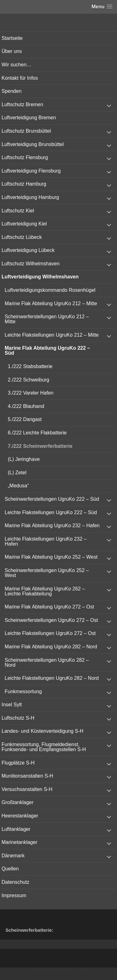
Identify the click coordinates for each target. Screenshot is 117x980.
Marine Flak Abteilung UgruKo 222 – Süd (47, 350)
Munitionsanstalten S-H (27, 776)
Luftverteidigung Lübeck (28, 250)
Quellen (10, 869)
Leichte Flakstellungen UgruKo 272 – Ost (50, 633)
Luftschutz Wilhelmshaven (31, 264)
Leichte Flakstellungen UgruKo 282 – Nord (52, 678)
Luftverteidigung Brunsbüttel (33, 144)
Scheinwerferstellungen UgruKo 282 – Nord (47, 663)
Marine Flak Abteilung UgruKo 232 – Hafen (52, 526)
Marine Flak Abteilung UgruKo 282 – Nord (51, 647)
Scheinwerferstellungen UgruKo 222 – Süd (52, 499)
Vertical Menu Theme (71, 974)
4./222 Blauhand (26, 406)
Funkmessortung (23, 691)
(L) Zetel (17, 473)
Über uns (12, 51)
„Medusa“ (18, 486)
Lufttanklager (16, 829)
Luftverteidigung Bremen (29, 118)
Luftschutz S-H (18, 718)
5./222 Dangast (25, 419)
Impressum (14, 895)
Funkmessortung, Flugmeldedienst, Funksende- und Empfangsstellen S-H (44, 747)
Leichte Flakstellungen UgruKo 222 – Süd (51, 512)
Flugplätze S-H (18, 763)
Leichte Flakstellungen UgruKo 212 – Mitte (52, 335)
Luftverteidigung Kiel (24, 224)
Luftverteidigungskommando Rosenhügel (50, 290)
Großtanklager (17, 802)
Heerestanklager (20, 816)
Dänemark (13, 856)
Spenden (12, 91)
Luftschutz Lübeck (22, 237)
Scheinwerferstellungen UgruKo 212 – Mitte (47, 319)
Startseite (12, 38)
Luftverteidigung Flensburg (31, 171)
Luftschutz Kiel (18, 211)
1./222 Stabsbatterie (30, 366)
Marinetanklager (19, 842)
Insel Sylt (12, 705)
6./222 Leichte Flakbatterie (37, 433)
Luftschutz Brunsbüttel (26, 131)
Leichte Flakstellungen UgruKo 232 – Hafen (46, 541)
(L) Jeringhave (24, 459)
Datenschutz (15, 882)
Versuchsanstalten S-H (27, 789)
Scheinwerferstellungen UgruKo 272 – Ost (51, 620)
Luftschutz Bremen (22, 104)
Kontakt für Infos (20, 78)
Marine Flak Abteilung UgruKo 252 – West (51, 557)
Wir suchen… (17, 65)
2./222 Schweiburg (29, 380)
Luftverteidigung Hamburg (30, 197)
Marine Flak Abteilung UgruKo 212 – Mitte (51, 303)
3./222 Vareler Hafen (31, 393)
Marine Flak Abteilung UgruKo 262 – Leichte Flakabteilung (45, 591)
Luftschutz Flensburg (25, 157)
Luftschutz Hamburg (24, 184)
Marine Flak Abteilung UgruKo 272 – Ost (49, 607)
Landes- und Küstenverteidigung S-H (42, 731)
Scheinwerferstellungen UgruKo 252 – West (47, 573)
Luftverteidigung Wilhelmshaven (40, 277)
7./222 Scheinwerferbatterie (40, 446)
